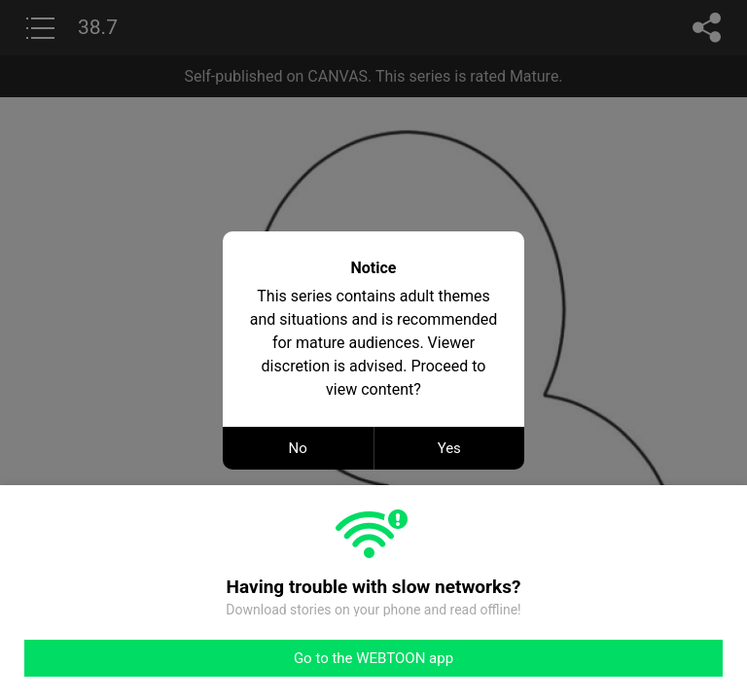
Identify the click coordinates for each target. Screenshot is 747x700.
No (298, 448)
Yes (449, 448)
